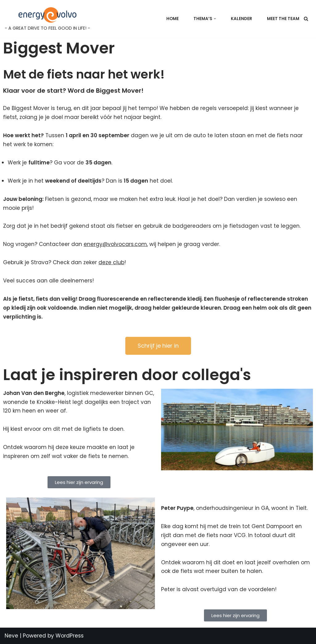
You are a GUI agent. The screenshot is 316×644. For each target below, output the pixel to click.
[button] (215, 19)
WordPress (70, 636)
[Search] (306, 19)
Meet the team (283, 19)
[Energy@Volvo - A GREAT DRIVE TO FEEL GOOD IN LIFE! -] (47, 19)
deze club (111, 262)
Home (173, 19)
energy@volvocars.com (115, 244)
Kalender (241, 19)
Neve (11, 636)
